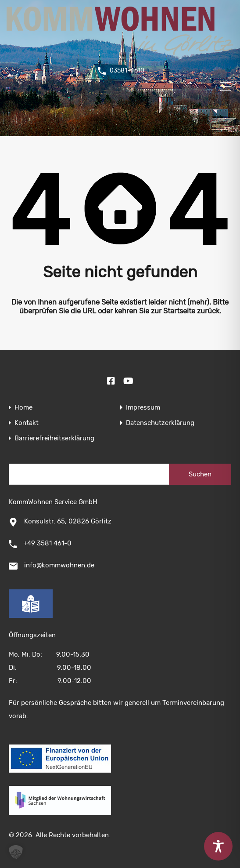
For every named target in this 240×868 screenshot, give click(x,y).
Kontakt (27, 423)
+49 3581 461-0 (47, 543)
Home (23, 408)
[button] (16, 852)
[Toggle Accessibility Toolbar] (218, 846)
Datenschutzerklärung (160, 423)
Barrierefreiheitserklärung (54, 438)
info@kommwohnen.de (59, 565)
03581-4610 (127, 71)
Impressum (143, 408)
